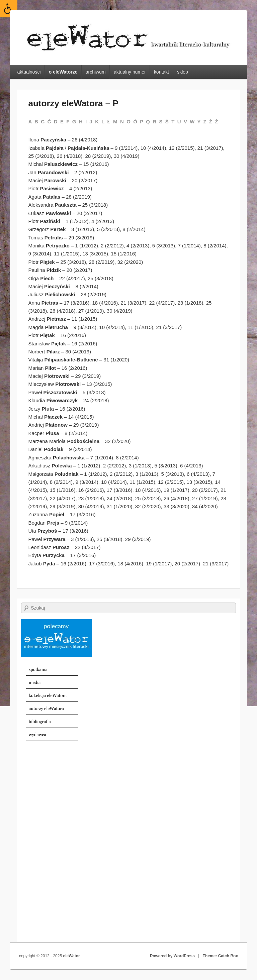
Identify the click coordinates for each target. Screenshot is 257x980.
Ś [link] (167, 122)
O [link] (128, 122)
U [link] (179, 122)
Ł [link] (109, 122)
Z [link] (205, 122)
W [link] (192, 122)
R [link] (154, 122)
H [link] (81, 122)
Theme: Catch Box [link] (220, 956)
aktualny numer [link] (130, 72)
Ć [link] (49, 122)
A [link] (30, 122)
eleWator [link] (71, 956)
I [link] (86, 122)
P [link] (142, 122)
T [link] (173, 122)
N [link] (122, 122)
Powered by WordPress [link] (172, 956)
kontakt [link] (161, 72)
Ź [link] (217, 122)
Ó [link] (135, 122)
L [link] (103, 122)
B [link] (36, 122)
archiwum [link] (96, 72)
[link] (9, 9)
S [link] (161, 122)
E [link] (62, 122)
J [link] (91, 122)
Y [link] (199, 122)
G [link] (74, 122)
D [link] (56, 122)
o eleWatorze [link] (63, 72)
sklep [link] (183, 72)
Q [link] (148, 122)
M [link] (115, 122)
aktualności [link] (29, 72)
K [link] (97, 122)
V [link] (185, 122)
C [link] (43, 122)
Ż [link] (211, 122)
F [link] (68, 122)
